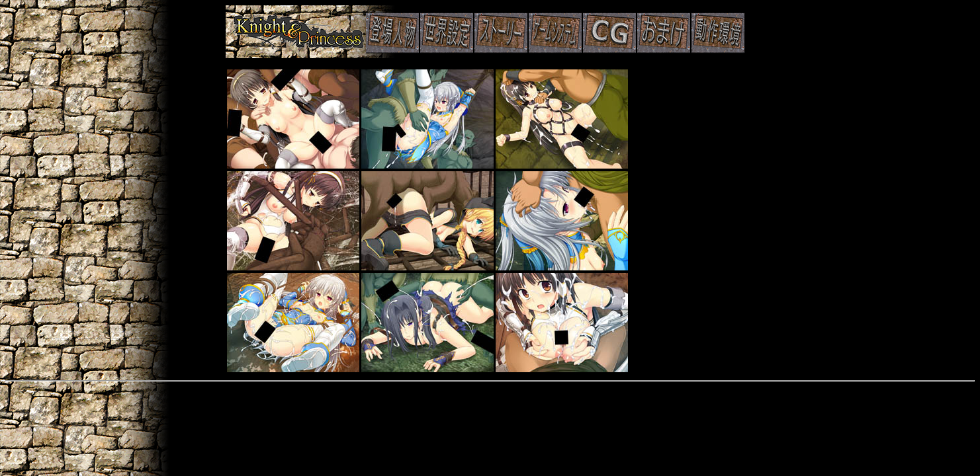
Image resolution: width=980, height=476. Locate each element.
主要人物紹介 (490, 32)
